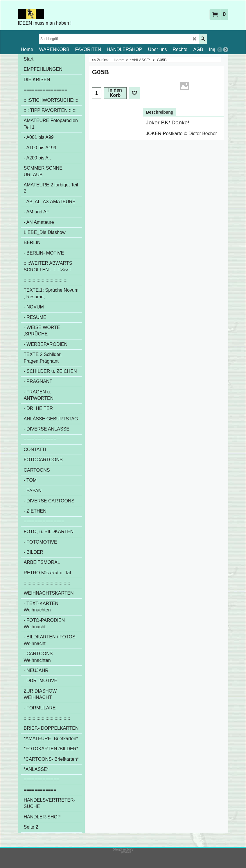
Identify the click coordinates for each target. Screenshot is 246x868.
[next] (226, 50)
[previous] (220, 50)
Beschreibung (160, 112)
